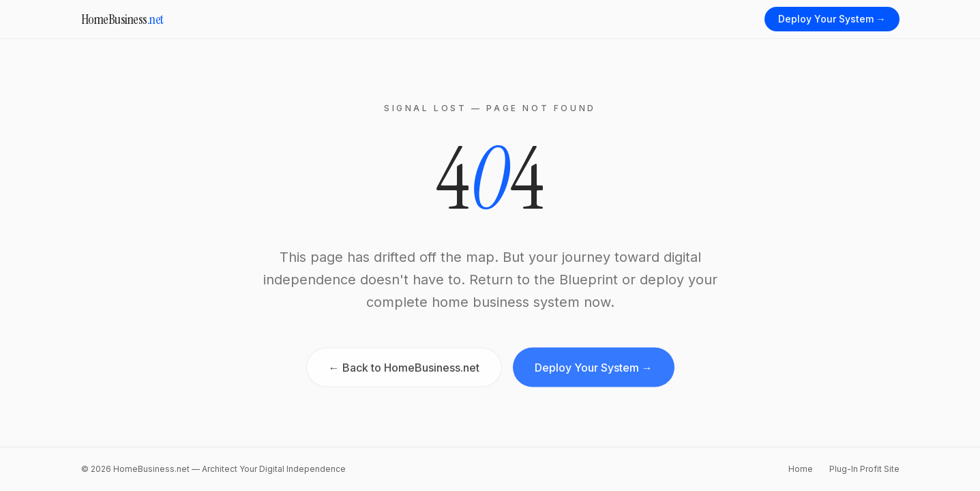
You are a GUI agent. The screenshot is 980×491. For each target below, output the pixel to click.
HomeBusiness (122, 19)
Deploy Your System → (832, 19)
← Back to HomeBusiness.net (404, 370)
